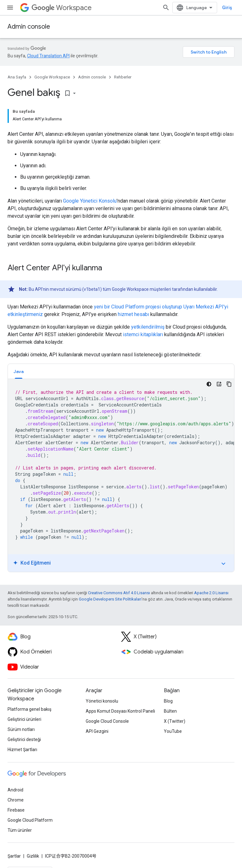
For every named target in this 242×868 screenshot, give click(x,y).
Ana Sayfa (17, 77)
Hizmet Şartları (22, 750)
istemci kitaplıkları (143, 334)
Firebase (16, 810)
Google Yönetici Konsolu (90, 201)
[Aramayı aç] (166, 8)
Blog (168, 701)
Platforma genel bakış (29, 709)
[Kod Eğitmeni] (219, 384)
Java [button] (19, 371)
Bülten (170, 711)
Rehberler (123, 77)
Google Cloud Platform (30, 820)
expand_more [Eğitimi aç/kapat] (223, 564)
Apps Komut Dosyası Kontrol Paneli (120, 711)
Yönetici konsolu (102, 701)
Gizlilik (33, 856)
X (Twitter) (175, 721)
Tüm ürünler (20, 830)
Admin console (29, 27)
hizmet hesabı (133, 314)
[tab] (19, 371)
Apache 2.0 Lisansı (211, 593)
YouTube (173, 731)
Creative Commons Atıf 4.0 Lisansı (119, 593)
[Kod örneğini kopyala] (229, 384)
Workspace (62, 8)
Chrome (16, 800)
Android (15, 790)
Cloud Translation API (48, 56)
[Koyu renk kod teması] (209, 384)
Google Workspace (52, 77)
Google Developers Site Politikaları (110, 599)
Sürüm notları (21, 729)
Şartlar (14, 856)
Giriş (227, 8)
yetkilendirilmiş (148, 327)
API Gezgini (97, 731)
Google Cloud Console (107, 721)
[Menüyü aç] (10, 8)
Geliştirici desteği (24, 739)
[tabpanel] (121, 475)
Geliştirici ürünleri (24, 719)
